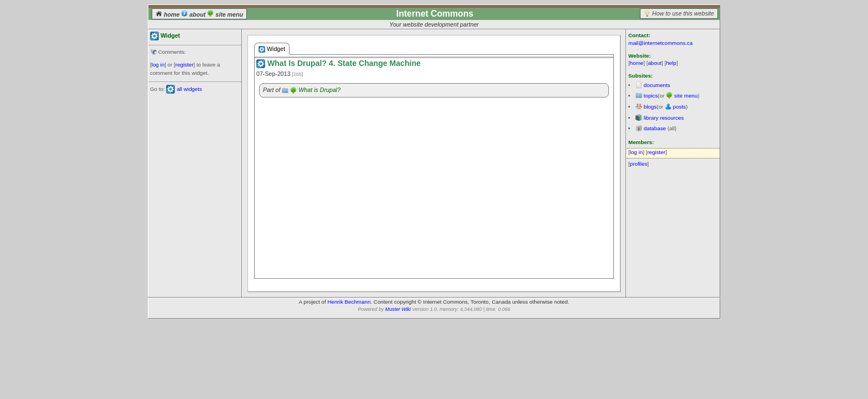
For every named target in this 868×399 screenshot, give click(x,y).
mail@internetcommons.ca (660, 43)
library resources (664, 118)
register (185, 65)
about (194, 14)
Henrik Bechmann (349, 302)
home (168, 14)
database (655, 128)
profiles (639, 164)
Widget (272, 49)
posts (680, 107)
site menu (225, 14)
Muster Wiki (398, 309)
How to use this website (683, 13)
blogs (650, 107)
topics (651, 96)
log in (158, 65)
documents (657, 85)
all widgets (189, 89)
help (671, 63)
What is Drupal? (319, 90)
